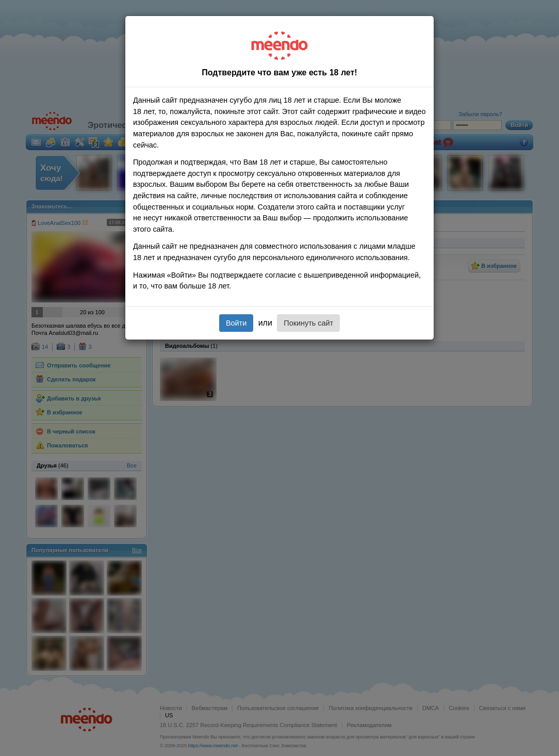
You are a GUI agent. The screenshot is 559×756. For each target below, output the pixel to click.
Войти (236, 323)
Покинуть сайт (308, 323)
